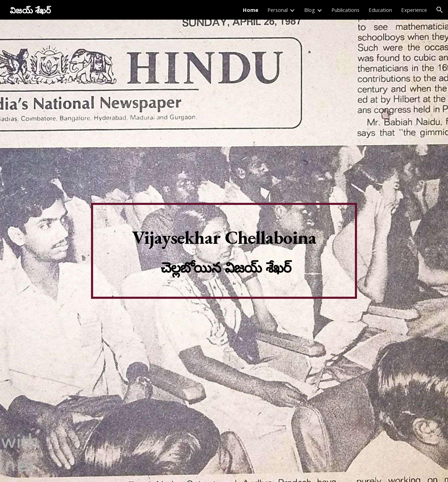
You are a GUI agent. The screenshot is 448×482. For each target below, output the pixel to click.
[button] (440, 10)
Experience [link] (414, 10)
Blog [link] (310, 10)
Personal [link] (278, 10)
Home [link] (251, 10)
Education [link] (380, 10)
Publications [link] (345, 10)
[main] (224, 251)
